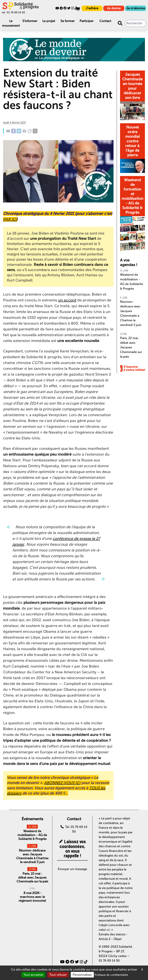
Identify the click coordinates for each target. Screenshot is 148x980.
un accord (67, 300)
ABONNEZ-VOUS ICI (62, 783)
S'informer (30, 21)
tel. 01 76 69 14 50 (13, 12)
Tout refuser (58, 975)
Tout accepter (33, 975)
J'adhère (92, 8)
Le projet (49, 21)
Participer (87, 21)
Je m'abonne (136, 8)
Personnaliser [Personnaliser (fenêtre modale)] (82, 975)
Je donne (114, 8)
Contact (105, 21)
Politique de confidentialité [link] (111, 975)
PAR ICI (10, 219)
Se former (68, 21)
